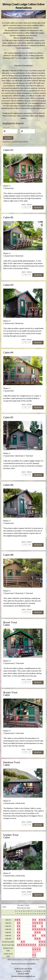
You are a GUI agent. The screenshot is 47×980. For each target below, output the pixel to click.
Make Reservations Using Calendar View (23, 959)
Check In (6, 128)
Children (29, 204)
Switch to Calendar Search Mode (15, 141)
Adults (24, 204)
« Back (4, 907)
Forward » (42, 907)
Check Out (24, 128)
